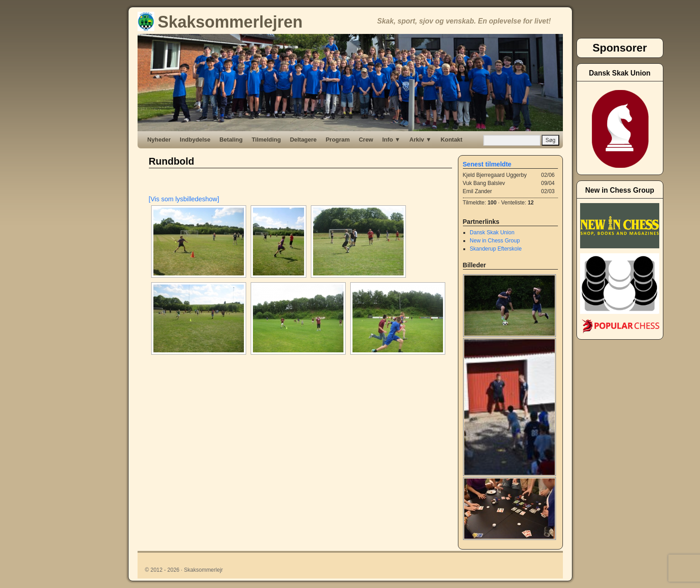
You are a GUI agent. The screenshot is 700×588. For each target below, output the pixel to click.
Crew (366, 140)
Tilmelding (266, 140)
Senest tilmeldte (487, 164)
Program (338, 140)
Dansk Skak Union (492, 232)
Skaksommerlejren (220, 22)
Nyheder (159, 140)
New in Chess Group (495, 241)
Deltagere (303, 140)
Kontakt (452, 140)
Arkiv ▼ (421, 140)
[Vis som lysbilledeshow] (184, 199)
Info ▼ (391, 140)
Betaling (231, 140)
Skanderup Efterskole (496, 249)
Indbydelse (195, 140)
